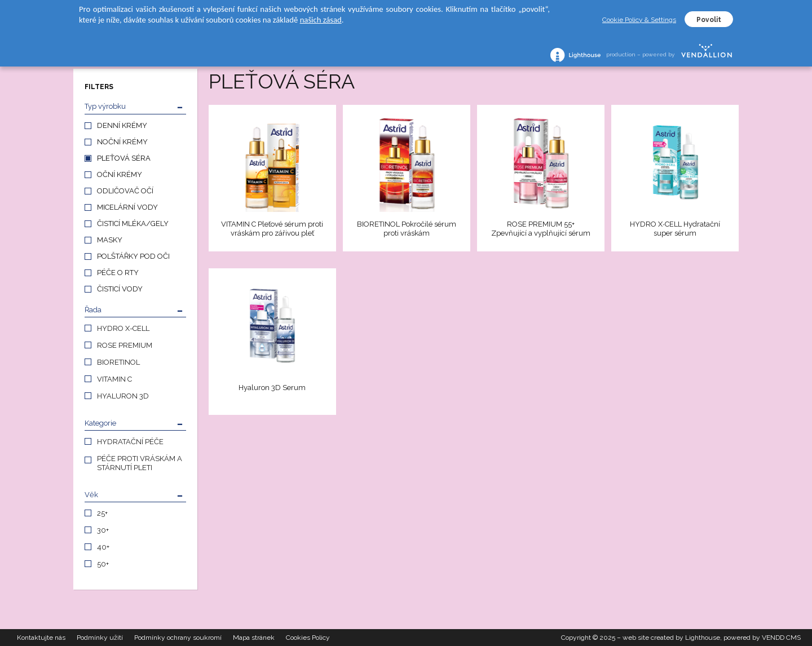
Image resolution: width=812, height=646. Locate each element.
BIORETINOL (118, 362)
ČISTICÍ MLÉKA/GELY (133, 224)
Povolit (709, 20)
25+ (102, 513)
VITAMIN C (114, 379)
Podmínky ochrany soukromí (178, 638)
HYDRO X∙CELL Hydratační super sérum (675, 229)
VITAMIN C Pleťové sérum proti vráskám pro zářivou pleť (272, 229)
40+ (103, 547)
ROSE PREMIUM (125, 345)
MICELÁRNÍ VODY (127, 207)
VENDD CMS (781, 638)
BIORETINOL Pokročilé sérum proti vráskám (407, 229)
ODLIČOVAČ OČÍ (125, 191)
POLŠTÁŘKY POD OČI (133, 256)
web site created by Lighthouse (671, 638)
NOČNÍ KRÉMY (122, 142)
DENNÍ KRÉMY (122, 125)
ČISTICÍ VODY (120, 289)
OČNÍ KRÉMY (120, 174)
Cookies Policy (308, 638)
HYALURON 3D (123, 396)
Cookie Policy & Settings (639, 20)
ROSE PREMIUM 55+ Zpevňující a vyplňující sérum (541, 229)
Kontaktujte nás (41, 638)
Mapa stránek (254, 638)
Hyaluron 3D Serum (272, 388)
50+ (103, 564)
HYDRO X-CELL (123, 328)
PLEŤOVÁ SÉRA (124, 158)
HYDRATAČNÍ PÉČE (130, 442)
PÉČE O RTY (118, 273)
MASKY (110, 240)
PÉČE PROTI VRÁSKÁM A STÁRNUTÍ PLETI (140, 463)
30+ (103, 530)
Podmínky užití (100, 638)
